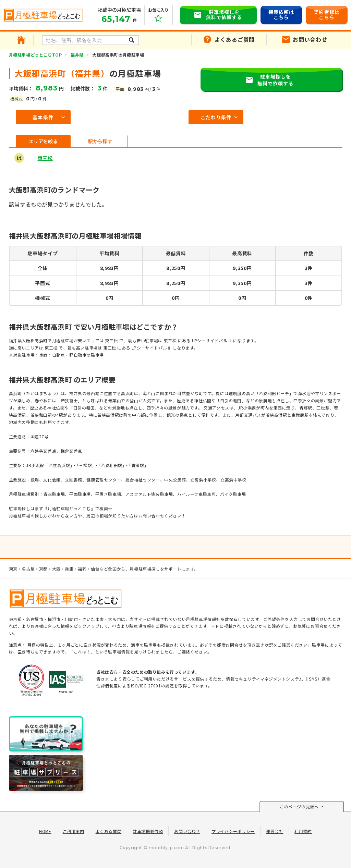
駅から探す (100, 141)
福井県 (77, 55)
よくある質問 (109, 831)
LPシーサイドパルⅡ (213, 340)
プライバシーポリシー (233, 831)
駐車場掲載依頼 (148, 831)
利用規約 (303, 831)
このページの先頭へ (299, 806)
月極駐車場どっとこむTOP (35, 55)
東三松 (45, 158)
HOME (45, 831)
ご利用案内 (74, 831)
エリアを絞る (43, 141)
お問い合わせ (187, 831)
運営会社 (275, 831)
